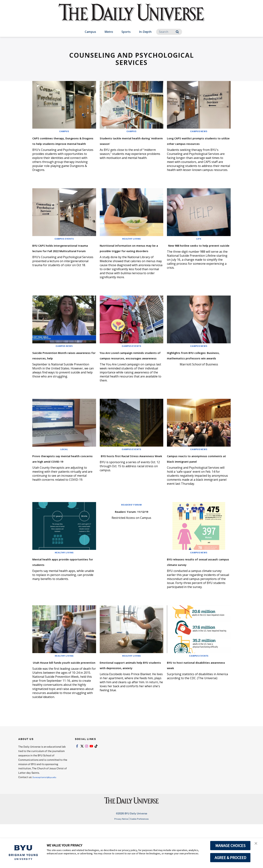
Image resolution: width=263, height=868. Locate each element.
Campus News (199, 131)
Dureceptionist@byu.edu (47, 821)
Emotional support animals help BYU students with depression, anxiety (129, 706)
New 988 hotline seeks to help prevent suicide (194, 259)
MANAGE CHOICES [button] (230, 846)
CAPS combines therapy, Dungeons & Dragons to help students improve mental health (63, 146)
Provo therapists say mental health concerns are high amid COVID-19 (63, 488)
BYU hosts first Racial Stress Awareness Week (130, 486)
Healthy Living (131, 250)
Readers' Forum (131, 537)
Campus (90, 32)
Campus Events (64, 250)
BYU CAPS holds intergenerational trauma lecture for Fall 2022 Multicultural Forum (60, 264)
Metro (109, 32)
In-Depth (145, 32)
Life (199, 250)
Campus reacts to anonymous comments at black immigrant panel (194, 488)
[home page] (131, 16)
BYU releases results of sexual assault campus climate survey (192, 597)
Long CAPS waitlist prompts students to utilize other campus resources (197, 143)
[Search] (169, 32)
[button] (257, 845)
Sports (126, 32)
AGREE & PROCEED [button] (230, 858)
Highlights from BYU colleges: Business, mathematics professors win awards (198, 377)
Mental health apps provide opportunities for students (62, 594)
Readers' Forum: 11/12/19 (131, 544)
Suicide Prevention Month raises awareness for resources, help (60, 374)
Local (64, 477)
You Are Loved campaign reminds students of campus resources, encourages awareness (131, 377)
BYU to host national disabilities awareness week (197, 703)
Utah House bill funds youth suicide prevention (63, 703)
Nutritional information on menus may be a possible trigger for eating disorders (129, 261)
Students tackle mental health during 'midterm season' (125, 143)
